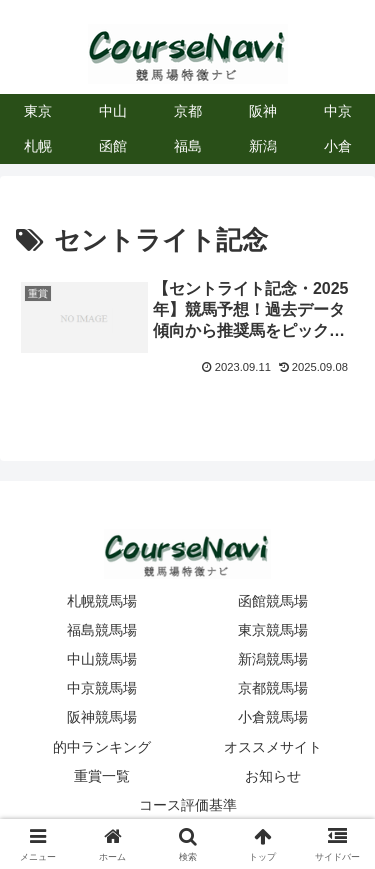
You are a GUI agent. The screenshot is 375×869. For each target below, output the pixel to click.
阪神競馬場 (102, 717)
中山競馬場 (102, 659)
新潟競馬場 (273, 659)
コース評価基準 (188, 805)
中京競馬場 (102, 688)
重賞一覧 (102, 776)
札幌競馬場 (102, 601)
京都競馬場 (273, 688)
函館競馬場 (273, 601)
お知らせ (273, 776)
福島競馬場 (102, 630)
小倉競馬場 (273, 717)
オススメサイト (273, 747)
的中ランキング (102, 747)
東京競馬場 (273, 630)
